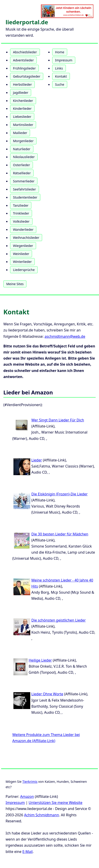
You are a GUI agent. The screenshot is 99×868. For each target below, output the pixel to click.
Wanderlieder (23, 229)
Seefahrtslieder (25, 189)
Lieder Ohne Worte (47, 694)
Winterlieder (22, 262)
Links (59, 68)
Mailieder (20, 133)
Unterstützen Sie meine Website (56, 803)
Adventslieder (23, 60)
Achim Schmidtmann (42, 815)
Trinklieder (21, 213)
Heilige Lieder (40, 660)
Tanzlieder (21, 205)
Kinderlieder (22, 108)
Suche (60, 84)
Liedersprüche (24, 270)
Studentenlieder (25, 197)
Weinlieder (21, 254)
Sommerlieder (24, 181)
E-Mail (28, 852)
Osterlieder (22, 165)
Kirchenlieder (23, 101)
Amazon (27, 796)
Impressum (64, 60)
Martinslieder (23, 125)
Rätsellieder (22, 173)
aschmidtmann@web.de (65, 336)
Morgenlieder (23, 141)
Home (60, 52)
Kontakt (61, 76)
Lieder (37, 460)
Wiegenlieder (23, 246)
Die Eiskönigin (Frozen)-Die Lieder (59, 494)
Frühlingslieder (24, 68)
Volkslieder (21, 221)
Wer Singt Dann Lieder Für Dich (58, 420)
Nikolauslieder (24, 157)
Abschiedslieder (25, 52)
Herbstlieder (22, 84)
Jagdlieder (21, 93)
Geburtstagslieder (27, 76)
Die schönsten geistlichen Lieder (59, 620)
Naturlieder (22, 149)
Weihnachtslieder (26, 238)
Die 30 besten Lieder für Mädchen (60, 534)
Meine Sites (15, 284)
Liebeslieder (22, 117)
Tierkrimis (30, 782)
